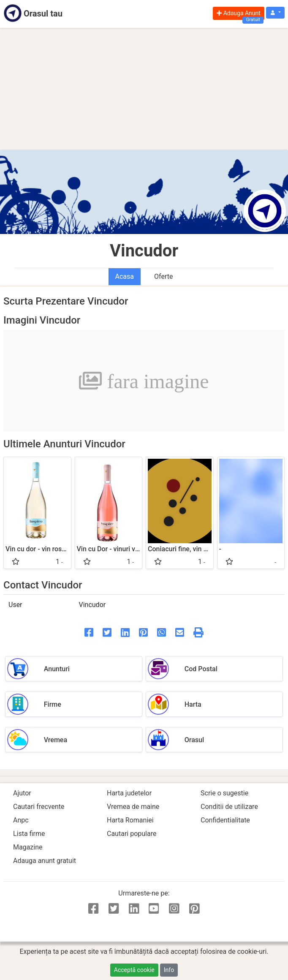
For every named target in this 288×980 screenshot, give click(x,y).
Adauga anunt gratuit (45, 861)
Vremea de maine (133, 807)
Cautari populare (132, 834)
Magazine (28, 847)
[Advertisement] (144, 89)
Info (169, 970)
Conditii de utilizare (229, 807)
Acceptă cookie (134, 970)
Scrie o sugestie (224, 793)
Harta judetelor (129, 793)
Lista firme (29, 834)
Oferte (163, 276)
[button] (275, 13)
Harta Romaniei (130, 820)
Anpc (21, 820)
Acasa (125, 276)
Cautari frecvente (39, 807)
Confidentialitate (225, 820)
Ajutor (22, 793)
